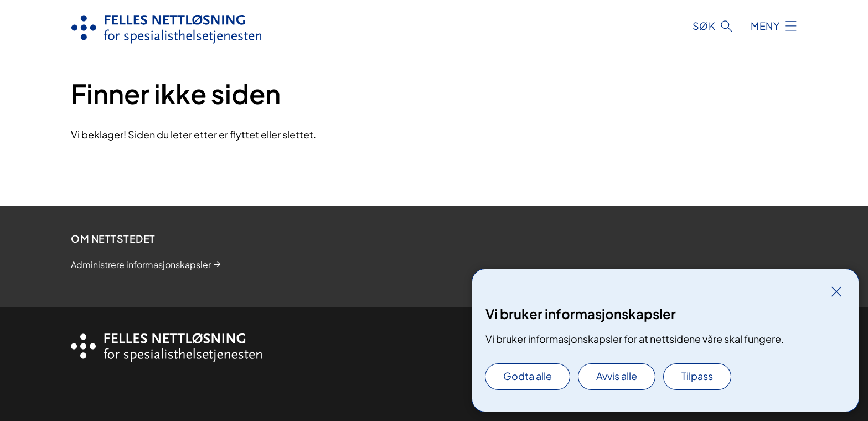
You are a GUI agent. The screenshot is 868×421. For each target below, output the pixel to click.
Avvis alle (617, 376)
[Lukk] (836, 291)
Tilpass (697, 376)
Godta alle (528, 376)
